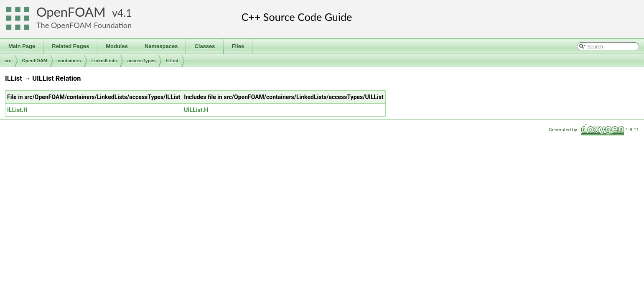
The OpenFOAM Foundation (84, 25)
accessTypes (142, 61)
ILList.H (17, 110)
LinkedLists (104, 61)
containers (69, 61)
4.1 (125, 13)
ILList (172, 61)
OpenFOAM (71, 12)
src (8, 61)
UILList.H (196, 110)
